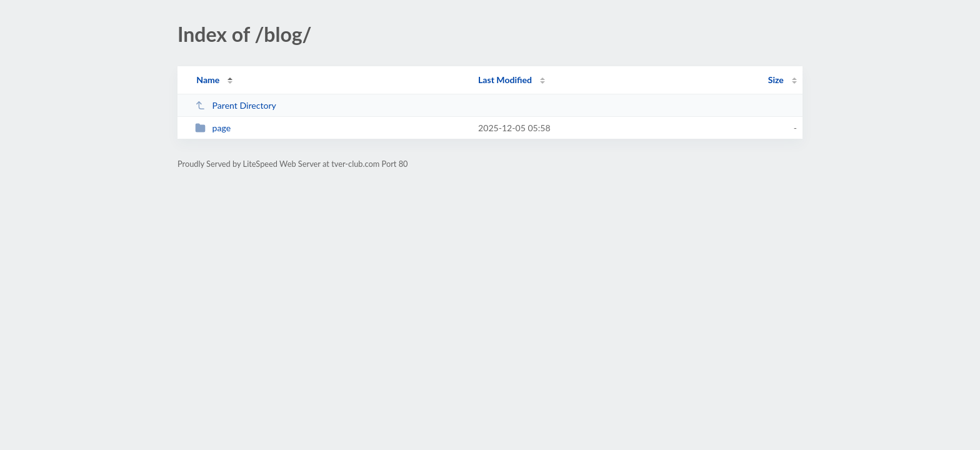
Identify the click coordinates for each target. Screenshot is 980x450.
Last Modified (505, 80)
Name (208, 80)
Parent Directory (236, 105)
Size (776, 80)
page (213, 128)
